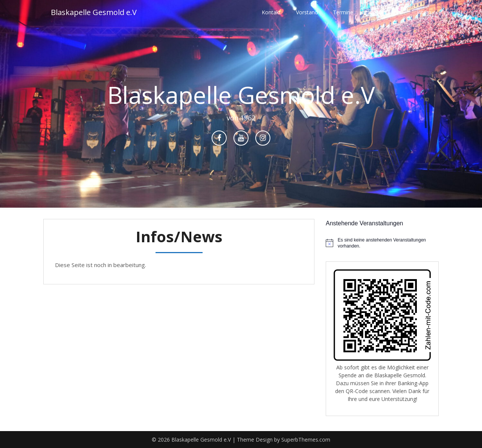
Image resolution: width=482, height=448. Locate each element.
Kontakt (271, 12)
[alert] (382, 243)
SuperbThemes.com (306, 440)
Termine (343, 12)
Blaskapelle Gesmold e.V (94, 12)
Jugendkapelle (385, 12)
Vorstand (307, 12)
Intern (424, 12)
